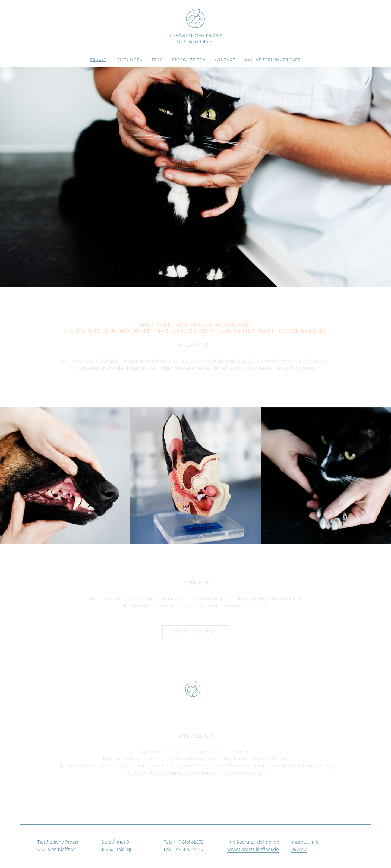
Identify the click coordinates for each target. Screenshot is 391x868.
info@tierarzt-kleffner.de (253, 842)
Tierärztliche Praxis (195, 36)
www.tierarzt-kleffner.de (253, 849)
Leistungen (129, 60)
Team (158, 60)
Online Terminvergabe (272, 60)
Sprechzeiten (189, 60)
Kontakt (225, 60)
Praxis (98, 60)
